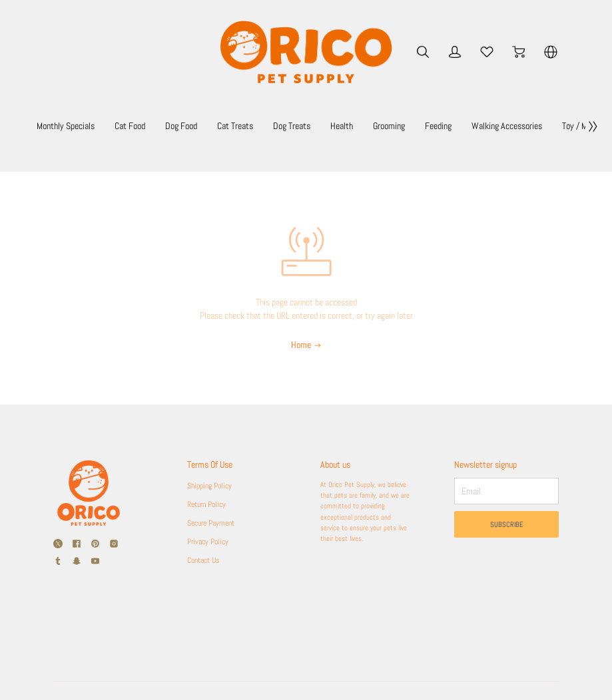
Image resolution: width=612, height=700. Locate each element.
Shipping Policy (213, 486)
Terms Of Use (214, 464)
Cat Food (172, 126)
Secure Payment (215, 523)
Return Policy (210, 504)
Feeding (481, 126)
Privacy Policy (211, 542)
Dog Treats (334, 126)
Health (384, 126)
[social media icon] (58, 544)
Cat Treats (278, 126)
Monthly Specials (108, 126)
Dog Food (224, 126)
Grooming (432, 126)
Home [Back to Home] (306, 345)
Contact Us (206, 560)
